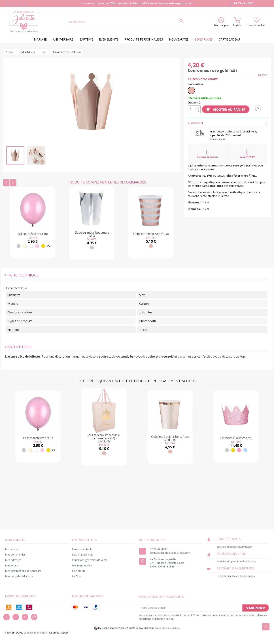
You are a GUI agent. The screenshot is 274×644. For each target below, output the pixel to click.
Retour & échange (83, 555)
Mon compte (13, 549)
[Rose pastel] (37, 246)
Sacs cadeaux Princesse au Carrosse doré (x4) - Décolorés (104, 438)
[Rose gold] (151, 246)
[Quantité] (192, 109)
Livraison (228, 123)
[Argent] (18, 246)
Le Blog (77, 576)
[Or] (43, 246)
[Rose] (239, 450)
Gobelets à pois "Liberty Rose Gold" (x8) (170, 438)
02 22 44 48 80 (241, 4)
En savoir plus (218, 139)
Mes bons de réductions (19, 576)
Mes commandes (15, 555)
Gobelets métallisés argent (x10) (92, 234)
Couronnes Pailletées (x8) (236, 438)
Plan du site (79, 571)
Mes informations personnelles (23, 571)
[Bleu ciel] (245, 450)
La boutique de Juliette (35, 633)
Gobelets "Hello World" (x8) (151, 234)
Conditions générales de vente (90, 560)
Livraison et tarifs (82, 549)
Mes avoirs (11, 565)
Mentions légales (82, 565)
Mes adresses (13, 560)
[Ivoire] (25, 246)
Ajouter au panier (226, 110)
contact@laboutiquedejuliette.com (170, 553)
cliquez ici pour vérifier (167, 628)
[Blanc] (31, 246)
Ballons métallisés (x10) (33, 234)
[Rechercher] (127, 22)
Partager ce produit (207, 154)
